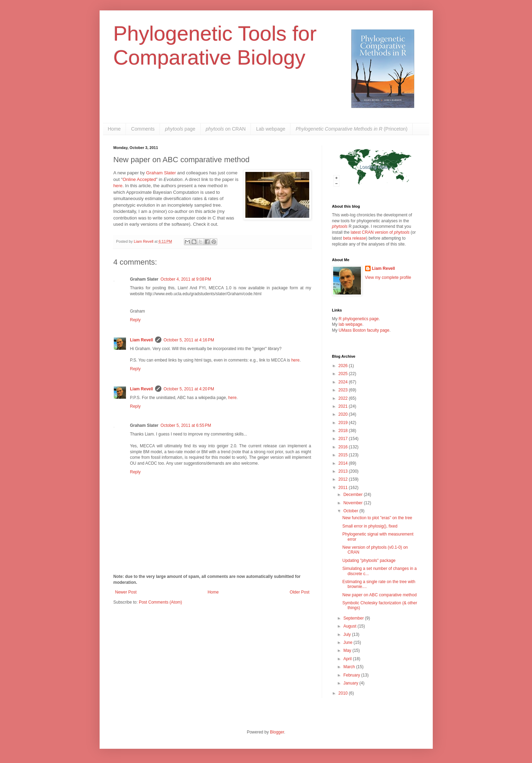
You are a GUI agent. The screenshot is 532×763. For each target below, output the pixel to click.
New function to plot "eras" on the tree (377, 518)
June (348, 642)
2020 (344, 414)
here (118, 186)
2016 (344, 447)
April (348, 659)
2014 (344, 463)
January (351, 683)
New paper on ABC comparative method (379, 595)
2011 (344, 488)
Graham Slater (161, 173)
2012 (344, 479)
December (353, 495)
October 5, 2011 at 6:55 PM (186, 425)
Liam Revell (142, 340)
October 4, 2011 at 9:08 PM (186, 279)
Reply (136, 320)
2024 (344, 382)
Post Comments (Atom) (161, 602)
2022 (344, 398)
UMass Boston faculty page (364, 330)
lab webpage (351, 324)
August (350, 626)
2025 (344, 374)
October (351, 511)
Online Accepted (139, 179)
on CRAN (226, 129)
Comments (143, 129)
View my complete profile (388, 277)
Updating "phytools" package (369, 561)
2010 (344, 693)
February (352, 675)
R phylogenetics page (359, 319)
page (180, 129)
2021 (344, 406)
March (350, 667)
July (348, 635)
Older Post (300, 592)
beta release (355, 238)
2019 (344, 423)
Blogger (277, 732)
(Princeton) (352, 129)
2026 (344, 366)
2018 (344, 431)
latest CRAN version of (380, 232)
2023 (344, 390)
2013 (344, 471)
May (348, 650)
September (354, 618)
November (353, 503)
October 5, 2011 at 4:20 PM (189, 389)
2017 (344, 439)
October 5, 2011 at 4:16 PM (189, 340)
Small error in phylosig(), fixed (370, 526)
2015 (344, 455)
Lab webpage (271, 129)
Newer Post (126, 592)
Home (114, 129)
